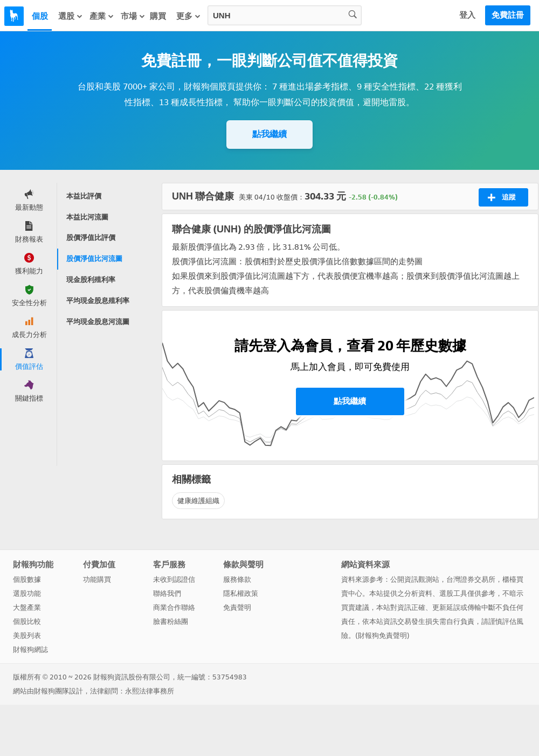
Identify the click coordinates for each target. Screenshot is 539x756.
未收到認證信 (174, 579)
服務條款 (237, 579)
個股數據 (27, 579)
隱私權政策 (241, 593)
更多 (189, 16)
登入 (467, 15)
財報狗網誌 (30, 650)
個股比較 (27, 621)
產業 (102, 16)
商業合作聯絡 (174, 607)
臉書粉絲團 (171, 621)
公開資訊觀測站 (415, 579)
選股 (71, 16)
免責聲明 (237, 607)
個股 (40, 16)
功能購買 (97, 579)
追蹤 (502, 197)
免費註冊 (508, 15)
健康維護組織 (198, 501)
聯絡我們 (167, 593)
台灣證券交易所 (471, 579)
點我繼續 (269, 134)
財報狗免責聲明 (382, 635)
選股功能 (27, 593)
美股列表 (27, 635)
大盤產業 (27, 607)
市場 (133, 16)
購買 (158, 16)
